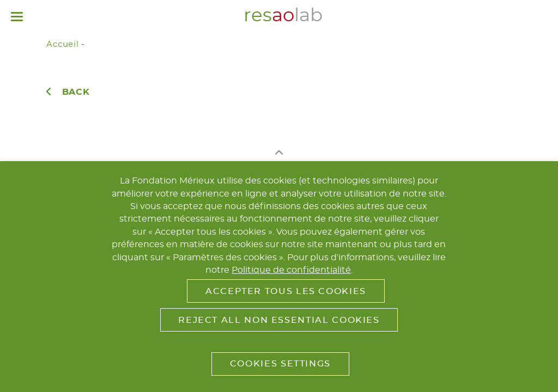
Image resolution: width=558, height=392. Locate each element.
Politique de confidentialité (291, 270)
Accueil (62, 44)
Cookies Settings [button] (280, 364)
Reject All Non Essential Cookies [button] (279, 320)
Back (76, 92)
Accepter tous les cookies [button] (286, 291)
